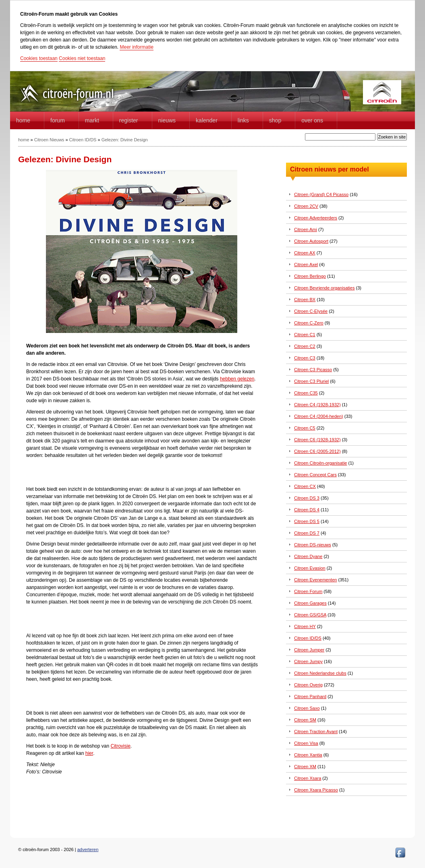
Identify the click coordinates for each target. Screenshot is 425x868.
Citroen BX (305, 300)
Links (243, 120)
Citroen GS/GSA (310, 615)
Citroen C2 (305, 346)
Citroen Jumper (309, 650)
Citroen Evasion (310, 568)
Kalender (207, 120)
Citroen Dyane (308, 556)
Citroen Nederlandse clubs (320, 673)
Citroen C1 (305, 335)
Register (129, 120)
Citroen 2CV (306, 206)
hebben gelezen (237, 379)
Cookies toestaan (39, 58)
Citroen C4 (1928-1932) (317, 405)
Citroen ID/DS (83, 140)
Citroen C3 (305, 358)
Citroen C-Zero (309, 323)
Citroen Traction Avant (316, 732)
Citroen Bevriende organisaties (324, 288)
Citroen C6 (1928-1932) (317, 440)
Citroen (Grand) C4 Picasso (321, 194)
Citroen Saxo (307, 708)
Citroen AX (305, 253)
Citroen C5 (305, 428)
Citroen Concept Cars (315, 475)
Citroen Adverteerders (316, 218)
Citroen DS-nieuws (313, 545)
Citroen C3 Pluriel (311, 381)
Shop (275, 120)
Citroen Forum (308, 591)
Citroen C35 (306, 393)
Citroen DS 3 (307, 498)
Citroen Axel (306, 265)
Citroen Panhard (310, 696)
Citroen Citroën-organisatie (320, 463)
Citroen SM (305, 720)
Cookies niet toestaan (82, 58)
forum (58, 120)
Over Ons (312, 120)
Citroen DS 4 (307, 510)
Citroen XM (305, 767)
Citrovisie (120, 746)
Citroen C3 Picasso (313, 370)
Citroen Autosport (311, 241)
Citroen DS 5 (307, 521)
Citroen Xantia (308, 755)
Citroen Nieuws (49, 140)
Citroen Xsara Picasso (316, 790)
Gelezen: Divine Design (125, 140)
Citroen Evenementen (315, 580)
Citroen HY (305, 626)
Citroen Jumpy (308, 661)
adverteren (88, 849)
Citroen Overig (308, 685)
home (23, 120)
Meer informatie (136, 47)
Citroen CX (305, 486)
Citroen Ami (306, 229)
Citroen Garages (310, 603)
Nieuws (167, 120)
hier (89, 753)
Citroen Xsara (308, 778)
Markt (92, 120)
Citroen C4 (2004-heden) (319, 416)
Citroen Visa (306, 743)
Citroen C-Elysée (311, 311)
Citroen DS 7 (307, 533)
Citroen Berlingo (310, 276)
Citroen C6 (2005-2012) (317, 451)
